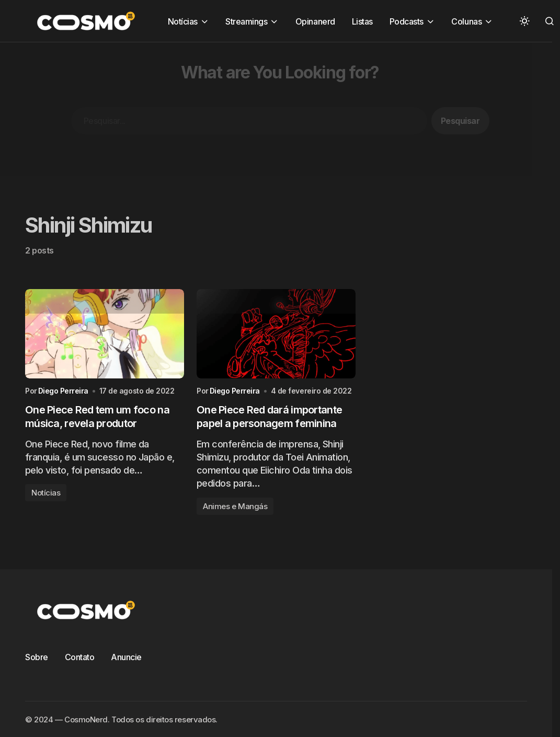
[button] (524, 21)
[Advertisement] (273, 116)
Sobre (37, 657)
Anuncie (126, 657)
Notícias (46, 493)
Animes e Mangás (235, 506)
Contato (80, 657)
